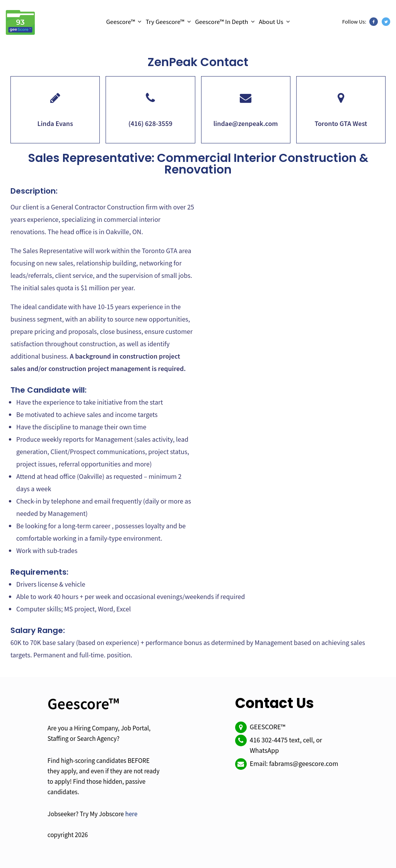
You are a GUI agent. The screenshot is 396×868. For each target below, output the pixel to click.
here (131, 814)
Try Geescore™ (165, 21)
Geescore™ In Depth (221, 21)
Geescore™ (120, 21)
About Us (271, 21)
